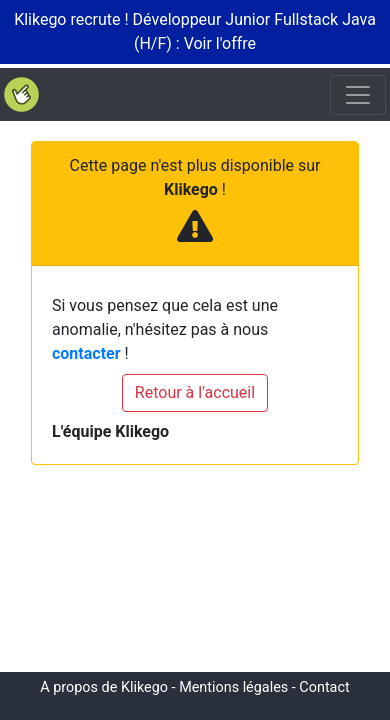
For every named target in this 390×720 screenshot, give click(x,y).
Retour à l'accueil (195, 392)
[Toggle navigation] (358, 95)
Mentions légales (233, 687)
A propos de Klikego (104, 687)
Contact (324, 687)
